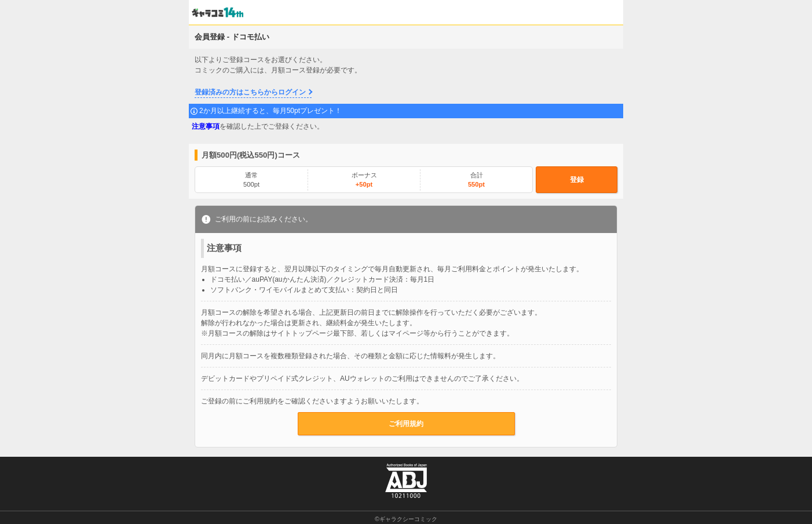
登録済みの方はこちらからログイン (250, 92)
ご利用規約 (406, 424)
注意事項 (206, 126)
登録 (577, 180)
